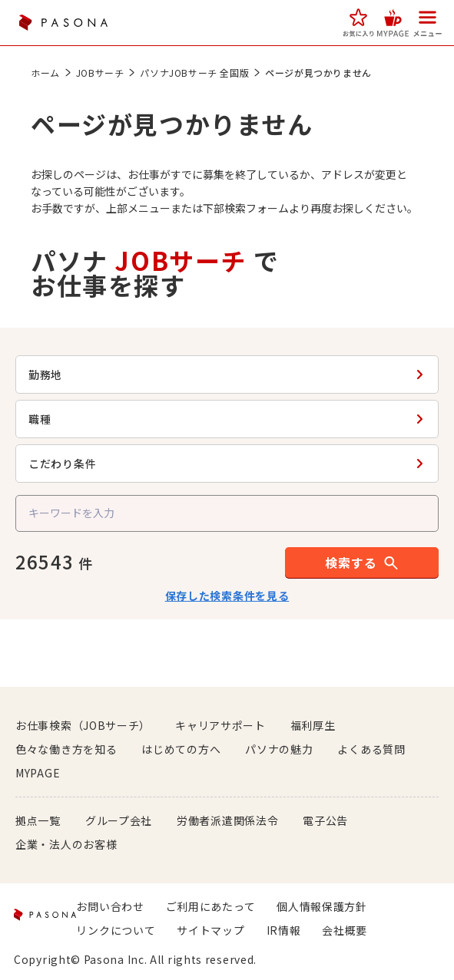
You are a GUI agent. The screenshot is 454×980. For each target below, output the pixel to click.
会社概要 (345, 930)
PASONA (63, 23)
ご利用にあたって (211, 906)
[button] (358, 23)
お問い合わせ (110, 906)
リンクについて (116, 930)
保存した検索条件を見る (227, 596)
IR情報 (284, 930)
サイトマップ (210, 930)
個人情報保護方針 (322, 906)
